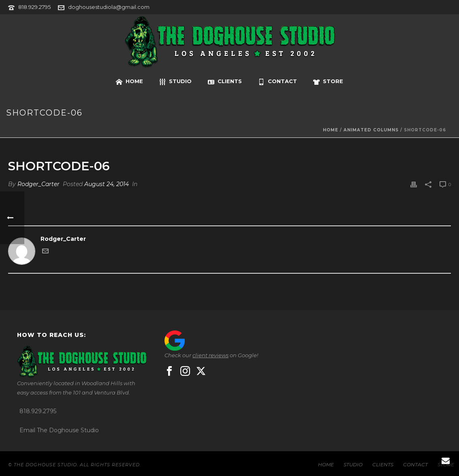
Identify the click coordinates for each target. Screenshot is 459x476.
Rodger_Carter (38, 184)
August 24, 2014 (107, 184)
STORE (328, 81)
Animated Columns (371, 130)
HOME (129, 81)
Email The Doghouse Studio (59, 430)
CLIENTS (225, 81)
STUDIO (175, 81)
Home (331, 130)
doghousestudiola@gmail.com (109, 7)
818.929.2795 (34, 7)
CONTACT (278, 81)
